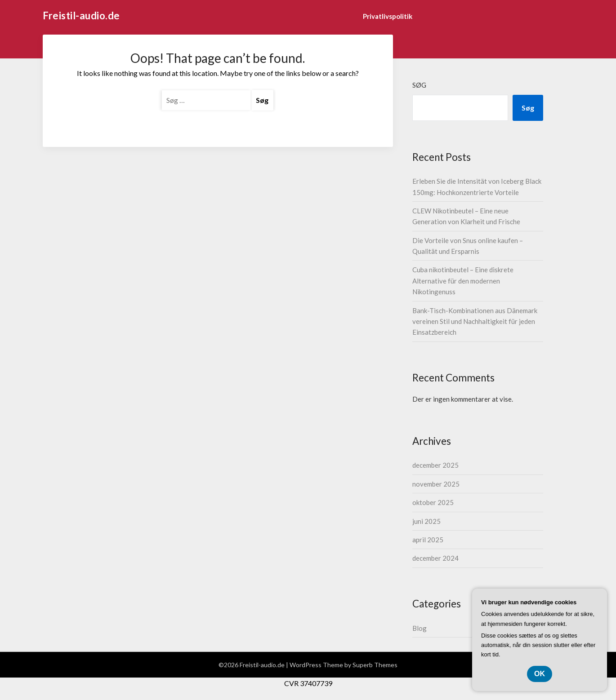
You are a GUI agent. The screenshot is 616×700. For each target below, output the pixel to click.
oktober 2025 (433, 502)
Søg (419, 85)
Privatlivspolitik (388, 16)
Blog (420, 628)
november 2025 (436, 484)
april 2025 (428, 540)
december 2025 (435, 465)
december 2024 (435, 558)
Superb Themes (375, 665)
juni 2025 (426, 521)
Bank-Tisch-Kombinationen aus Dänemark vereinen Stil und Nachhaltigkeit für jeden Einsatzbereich (475, 321)
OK (540, 674)
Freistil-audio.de (81, 16)
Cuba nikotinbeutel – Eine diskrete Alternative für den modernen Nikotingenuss (463, 281)
